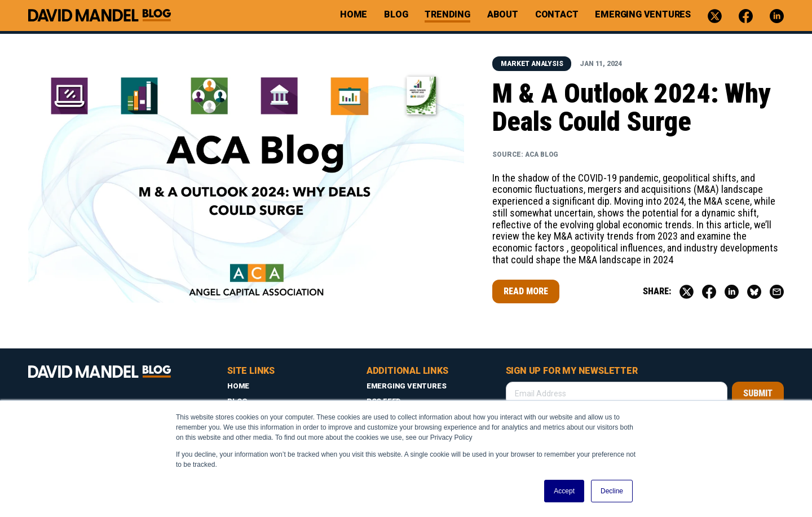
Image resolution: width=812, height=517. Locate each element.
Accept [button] (564, 491)
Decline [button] (612, 491)
